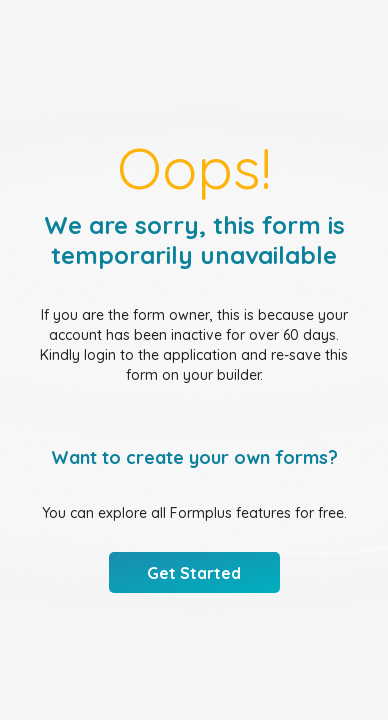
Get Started (194, 573)
